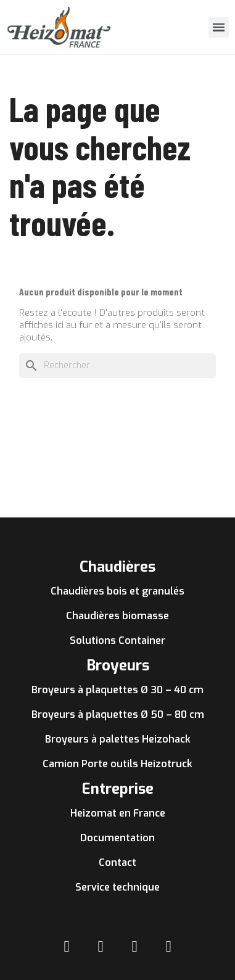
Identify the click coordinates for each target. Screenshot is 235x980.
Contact (117, 863)
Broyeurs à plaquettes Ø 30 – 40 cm (117, 690)
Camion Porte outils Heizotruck (117, 764)
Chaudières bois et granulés (117, 591)
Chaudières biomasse (117, 616)
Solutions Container (117, 640)
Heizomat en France (118, 813)
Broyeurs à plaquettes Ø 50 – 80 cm (118, 714)
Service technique (117, 887)
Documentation (117, 838)
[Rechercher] (117, 366)
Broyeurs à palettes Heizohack (118, 739)
